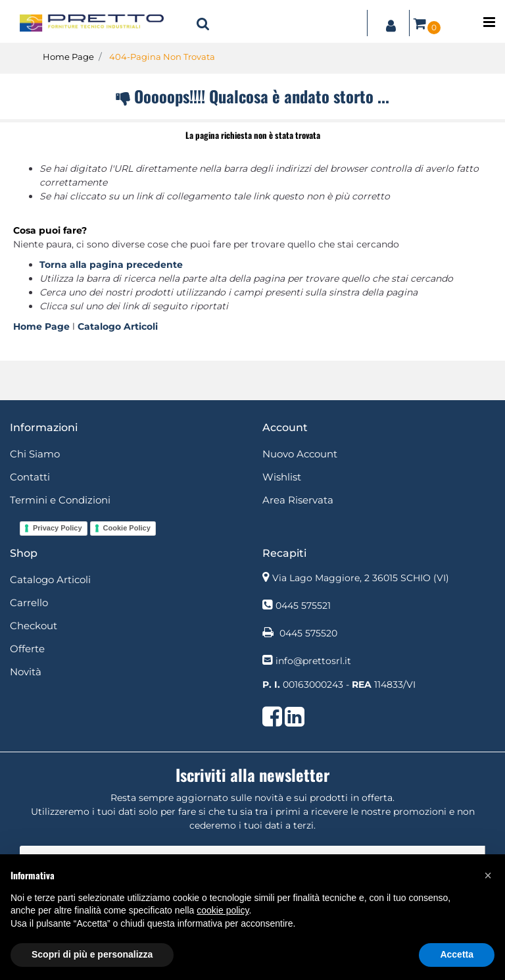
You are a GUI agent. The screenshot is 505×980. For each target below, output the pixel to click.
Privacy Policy (58, 528)
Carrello (29, 603)
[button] (203, 23)
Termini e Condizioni (60, 500)
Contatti (30, 477)
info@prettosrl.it (313, 661)
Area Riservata (298, 500)
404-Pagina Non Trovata (162, 57)
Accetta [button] (457, 954)
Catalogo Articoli (118, 326)
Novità (26, 672)
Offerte (27, 649)
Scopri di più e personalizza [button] (92, 954)
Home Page (68, 57)
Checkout (34, 626)
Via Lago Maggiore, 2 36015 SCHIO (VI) (361, 578)
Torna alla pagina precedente (111, 265)
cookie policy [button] (223, 910)
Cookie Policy (127, 528)
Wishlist (282, 477)
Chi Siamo (35, 454)
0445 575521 (303, 606)
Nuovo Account (300, 454)
